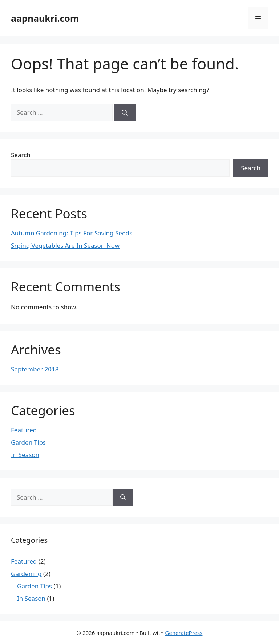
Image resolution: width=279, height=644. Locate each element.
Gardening (26, 574)
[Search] (125, 112)
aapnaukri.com (45, 18)
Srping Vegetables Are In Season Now (65, 245)
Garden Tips (28, 442)
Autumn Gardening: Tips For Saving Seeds (72, 233)
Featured (24, 430)
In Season (25, 455)
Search (21, 155)
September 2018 (35, 369)
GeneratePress (184, 633)
